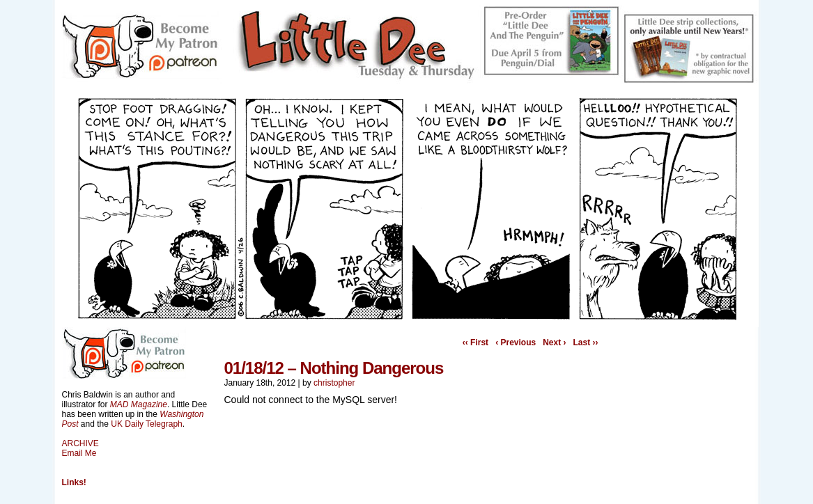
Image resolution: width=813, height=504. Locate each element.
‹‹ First (475, 342)
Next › (554, 342)
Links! (74, 482)
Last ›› (586, 342)
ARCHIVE (80, 443)
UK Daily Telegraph (147, 424)
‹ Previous (516, 342)
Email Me (79, 453)
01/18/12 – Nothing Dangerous (334, 368)
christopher (334, 383)
